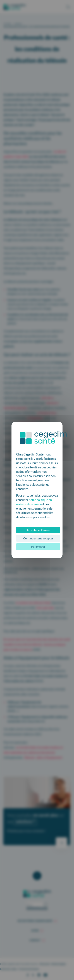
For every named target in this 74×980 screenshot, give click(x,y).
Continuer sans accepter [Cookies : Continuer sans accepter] (38, 538)
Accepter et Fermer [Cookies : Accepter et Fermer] (38, 530)
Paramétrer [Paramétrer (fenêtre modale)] (38, 547)
